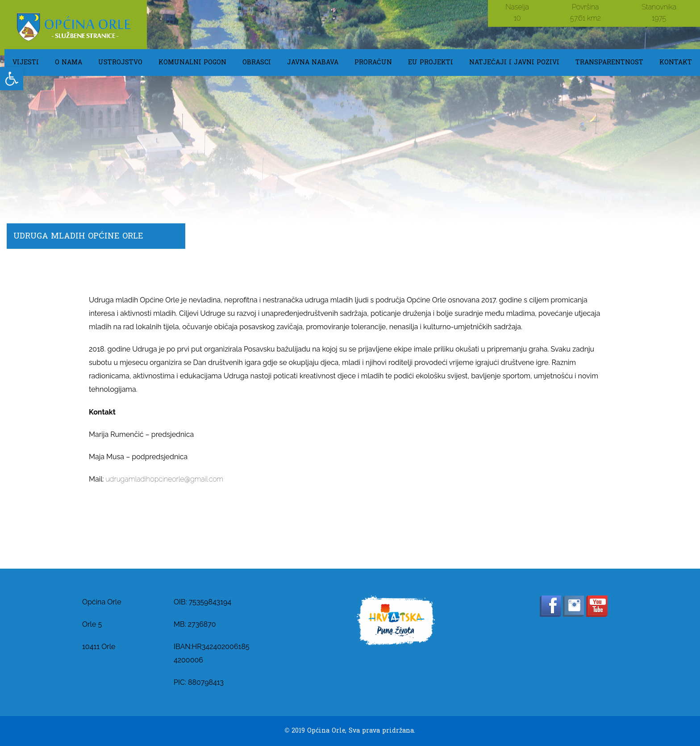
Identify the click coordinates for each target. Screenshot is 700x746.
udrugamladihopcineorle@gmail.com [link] (165, 479)
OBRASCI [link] (257, 62)
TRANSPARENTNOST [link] (609, 62)
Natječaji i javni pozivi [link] (514, 62)
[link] (12, 79)
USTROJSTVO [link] (120, 62)
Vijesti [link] (26, 62)
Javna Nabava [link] (313, 62)
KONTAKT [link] (676, 62)
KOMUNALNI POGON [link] (192, 62)
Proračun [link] (373, 62)
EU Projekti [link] (431, 62)
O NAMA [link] (69, 62)
